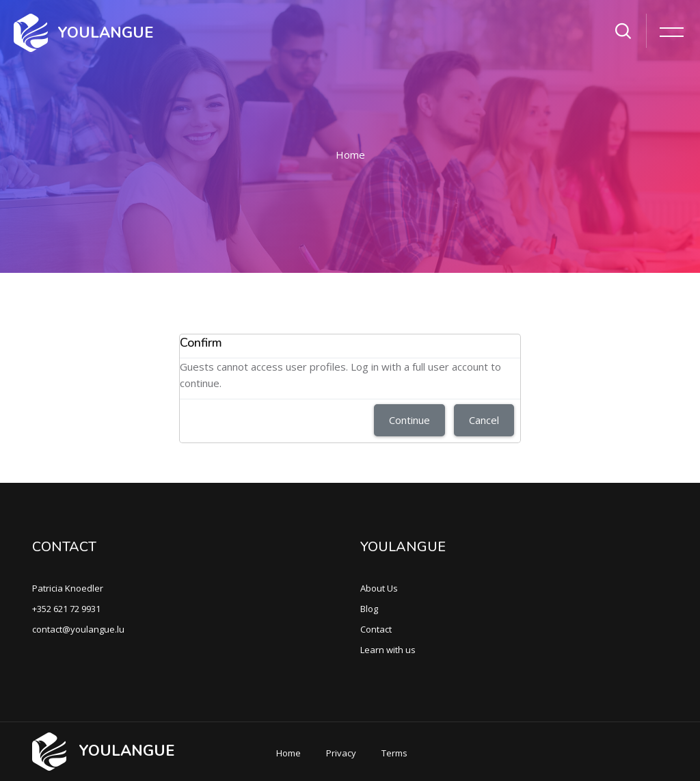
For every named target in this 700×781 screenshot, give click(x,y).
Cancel (484, 420)
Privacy (341, 753)
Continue (409, 420)
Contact (376, 629)
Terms (394, 753)
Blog (369, 609)
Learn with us (388, 650)
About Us (379, 588)
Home (350, 155)
